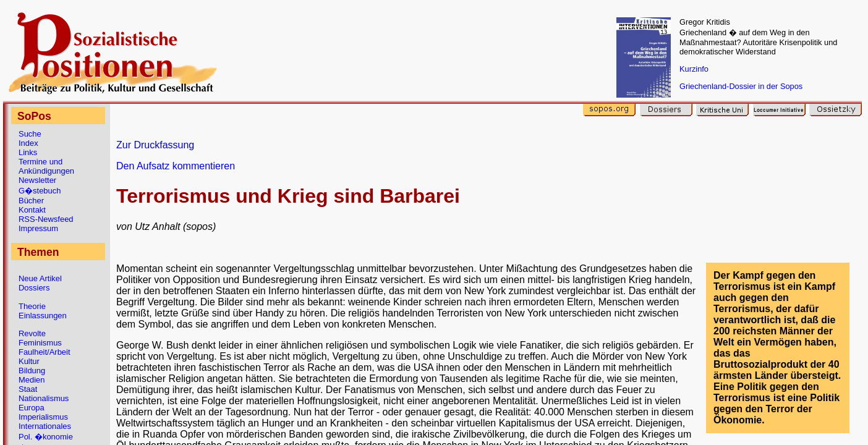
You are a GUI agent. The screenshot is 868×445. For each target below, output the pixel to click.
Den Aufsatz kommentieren (176, 166)
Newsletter (37, 180)
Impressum (38, 228)
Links (28, 152)
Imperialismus (43, 417)
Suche (30, 134)
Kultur (29, 361)
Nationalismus (44, 398)
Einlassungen (43, 316)
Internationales (45, 426)
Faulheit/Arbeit (45, 352)
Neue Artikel (40, 278)
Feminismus (40, 343)
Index (28, 143)
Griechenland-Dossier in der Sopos (741, 86)
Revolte (32, 333)
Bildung (32, 371)
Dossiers (34, 288)
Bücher (31, 201)
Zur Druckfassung (155, 145)
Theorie (32, 306)
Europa (32, 408)
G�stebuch (40, 191)
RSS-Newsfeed (46, 219)
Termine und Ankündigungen (46, 166)
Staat (28, 389)
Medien (32, 380)
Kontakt (32, 210)
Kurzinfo (694, 69)
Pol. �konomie (46, 437)
